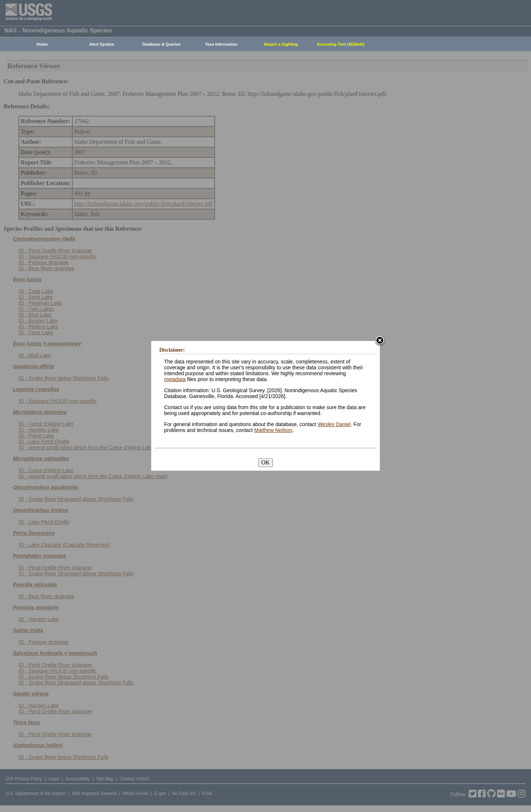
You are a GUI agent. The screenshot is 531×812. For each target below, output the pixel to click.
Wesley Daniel (334, 424)
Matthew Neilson (273, 430)
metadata (175, 379)
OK (265, 462)
